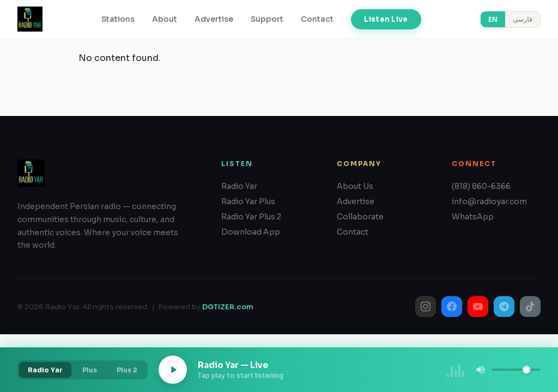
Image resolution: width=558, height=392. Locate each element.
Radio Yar (239, 186)
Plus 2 (127, 370)
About (165, 19)
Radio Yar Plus (248, 201)
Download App (251, 232)
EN (493, 19)
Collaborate (360, 217)
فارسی (523, 19)
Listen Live (386, 19)
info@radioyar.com (489, 201)
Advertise (214, 19)
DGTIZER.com (228, 307)
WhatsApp (473, 217)
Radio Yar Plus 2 (251, 217)
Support (267, 19)
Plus (90, 370)
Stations (118, 19)
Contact (317, 19)
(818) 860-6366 (481, 186)
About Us (355, 186)
